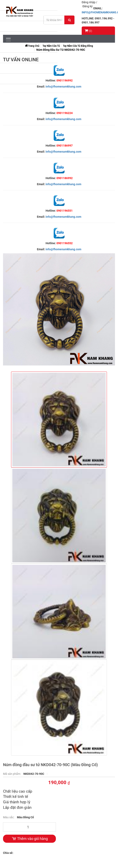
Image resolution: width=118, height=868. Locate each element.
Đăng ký (88, 6)
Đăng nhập (89, 2)
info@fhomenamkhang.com (63, 87)
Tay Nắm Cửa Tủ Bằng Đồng (78, 46)
